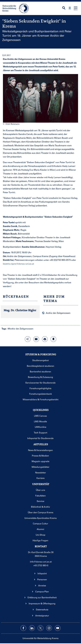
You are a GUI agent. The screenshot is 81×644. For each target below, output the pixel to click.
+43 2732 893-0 (41, 565)
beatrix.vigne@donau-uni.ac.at (18, 264)
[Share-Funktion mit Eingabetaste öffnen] (28, 339)
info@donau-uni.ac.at (41, 562)
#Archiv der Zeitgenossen (21, 329)
